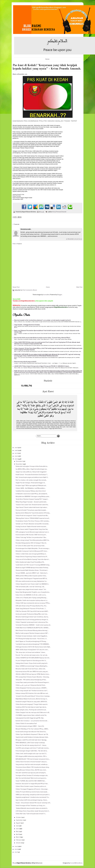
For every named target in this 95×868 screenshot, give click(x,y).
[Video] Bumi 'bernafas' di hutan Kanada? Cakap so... (32, 762)
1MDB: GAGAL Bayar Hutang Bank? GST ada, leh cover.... (32, 650)
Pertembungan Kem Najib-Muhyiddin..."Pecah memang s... (33, 549)
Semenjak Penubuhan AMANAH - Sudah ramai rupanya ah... (33, 625)
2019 (16, 448)
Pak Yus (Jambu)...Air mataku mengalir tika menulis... (31, 480)
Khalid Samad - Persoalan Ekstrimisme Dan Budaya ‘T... (32, 475)
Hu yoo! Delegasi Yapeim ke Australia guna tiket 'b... (31, 661)
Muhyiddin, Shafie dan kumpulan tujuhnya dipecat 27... (32, 601)
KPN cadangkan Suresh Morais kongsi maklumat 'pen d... (32, 532)
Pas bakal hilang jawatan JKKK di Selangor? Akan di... (31, 543)
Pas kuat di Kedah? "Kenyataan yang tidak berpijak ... (31, 510)
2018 (16, 451)
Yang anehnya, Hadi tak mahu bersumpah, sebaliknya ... (32, 765)
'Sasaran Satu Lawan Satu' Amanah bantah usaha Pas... (32, 505)
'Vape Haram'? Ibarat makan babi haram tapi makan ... (32, 508)
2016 (16, 456)
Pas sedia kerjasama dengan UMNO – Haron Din (30, 726)
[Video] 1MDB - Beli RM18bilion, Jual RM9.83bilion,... (31, 488)
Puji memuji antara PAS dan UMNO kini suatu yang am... (32, 672)
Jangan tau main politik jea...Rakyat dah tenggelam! (31, 472)
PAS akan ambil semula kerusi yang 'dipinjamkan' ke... (31, 581)
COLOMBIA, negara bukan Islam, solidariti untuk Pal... (31, 715)
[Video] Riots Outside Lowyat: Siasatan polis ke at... (31, 787)
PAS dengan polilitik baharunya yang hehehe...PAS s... (31, 756)
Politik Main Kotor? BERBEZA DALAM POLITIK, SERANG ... (33, 628)
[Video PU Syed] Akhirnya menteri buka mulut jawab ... (32, 792)
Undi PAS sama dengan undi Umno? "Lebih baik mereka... (32, 748)
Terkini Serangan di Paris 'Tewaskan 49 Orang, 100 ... (31, 806)
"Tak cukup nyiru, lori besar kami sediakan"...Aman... (31, 653)
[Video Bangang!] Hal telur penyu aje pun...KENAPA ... (32, 688)
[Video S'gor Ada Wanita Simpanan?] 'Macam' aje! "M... (32, 735)
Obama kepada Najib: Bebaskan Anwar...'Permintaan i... (32, 570)
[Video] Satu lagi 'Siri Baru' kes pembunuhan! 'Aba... (31, 538)
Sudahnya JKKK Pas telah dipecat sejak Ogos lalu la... (31, 707)
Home (47, 59)
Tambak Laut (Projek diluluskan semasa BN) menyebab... (32, 524)
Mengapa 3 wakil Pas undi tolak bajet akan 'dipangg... (31, 740)
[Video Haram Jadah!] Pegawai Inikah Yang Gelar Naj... (32, 529)
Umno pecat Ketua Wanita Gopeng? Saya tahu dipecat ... (33, 559)
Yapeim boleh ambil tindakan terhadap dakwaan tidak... (32, 737)
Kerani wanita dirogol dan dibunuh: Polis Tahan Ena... (31, 732)
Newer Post (16, 287)
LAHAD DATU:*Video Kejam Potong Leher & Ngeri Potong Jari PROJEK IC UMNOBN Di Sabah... (42, 366)
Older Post (79, 287)
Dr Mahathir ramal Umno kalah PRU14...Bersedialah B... (32, 494)
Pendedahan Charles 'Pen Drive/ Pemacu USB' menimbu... (33, 521)
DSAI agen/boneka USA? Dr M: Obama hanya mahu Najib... (33, 647)
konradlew (46, 295)
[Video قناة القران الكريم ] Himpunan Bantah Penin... (31, 685)
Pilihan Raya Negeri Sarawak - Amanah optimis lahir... (31, 502)
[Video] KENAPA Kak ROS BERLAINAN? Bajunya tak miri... (33, 658)
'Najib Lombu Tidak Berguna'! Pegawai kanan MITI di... (32, 579)
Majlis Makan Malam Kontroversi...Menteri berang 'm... (32, 699)
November (19, 464)
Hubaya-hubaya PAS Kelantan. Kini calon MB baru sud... (32, 693)
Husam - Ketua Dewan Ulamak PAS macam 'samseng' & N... (33, 803)
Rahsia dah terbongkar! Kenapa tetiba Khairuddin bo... (32, 466)
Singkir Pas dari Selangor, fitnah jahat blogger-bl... (31, 483)
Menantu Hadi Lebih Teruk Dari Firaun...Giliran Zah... (31, 669)
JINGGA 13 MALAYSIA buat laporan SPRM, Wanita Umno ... (33, 674)
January (18, 843)
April (17, 834)
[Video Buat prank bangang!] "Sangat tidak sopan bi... (32, 704)
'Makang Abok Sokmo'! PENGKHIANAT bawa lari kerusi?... (33, 518)
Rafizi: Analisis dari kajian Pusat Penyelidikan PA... (30, 562)
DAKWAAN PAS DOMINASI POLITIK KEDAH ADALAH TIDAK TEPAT (45, 121)
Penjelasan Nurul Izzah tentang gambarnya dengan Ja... (32, 620)
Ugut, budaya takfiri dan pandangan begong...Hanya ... (32, 800)
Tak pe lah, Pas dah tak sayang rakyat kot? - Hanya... (31, 745)
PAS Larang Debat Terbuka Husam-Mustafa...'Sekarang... (33, 677)
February (19, 840)
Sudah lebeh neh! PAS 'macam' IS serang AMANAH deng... (33, 565)
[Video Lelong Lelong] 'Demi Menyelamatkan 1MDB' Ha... (33, 540)
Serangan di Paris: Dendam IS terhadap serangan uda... (32, 776)
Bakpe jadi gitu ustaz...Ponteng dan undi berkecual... (31, 710)
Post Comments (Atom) (30, 290)
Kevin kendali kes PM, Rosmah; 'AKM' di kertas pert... (31, 535)
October (19, 818)
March (18, 837)
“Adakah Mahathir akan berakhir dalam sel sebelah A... (32, 808)
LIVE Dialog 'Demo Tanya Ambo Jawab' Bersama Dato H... (33, 811)
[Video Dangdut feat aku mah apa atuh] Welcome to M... (33, 713)
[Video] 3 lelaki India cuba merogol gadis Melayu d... (31, 554)
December (19, 461)
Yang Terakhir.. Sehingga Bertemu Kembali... (27, 325)
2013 (16, 849)
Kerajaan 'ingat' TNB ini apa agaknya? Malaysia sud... (31, 486)
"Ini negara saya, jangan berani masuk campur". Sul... (31, 590)
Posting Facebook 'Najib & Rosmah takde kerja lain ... (31, 527)
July (17, 826)
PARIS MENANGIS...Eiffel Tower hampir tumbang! (30, 743)
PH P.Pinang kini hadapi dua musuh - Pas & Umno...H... (31, 639)
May (17, 832)
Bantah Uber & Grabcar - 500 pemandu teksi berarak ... (32, 721)
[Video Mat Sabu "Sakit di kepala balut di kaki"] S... (31, 814)
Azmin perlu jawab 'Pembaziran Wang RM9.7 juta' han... (32, 614)
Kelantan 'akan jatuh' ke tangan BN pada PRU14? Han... (32, 784)
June (17, 829)
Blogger (60, 295)
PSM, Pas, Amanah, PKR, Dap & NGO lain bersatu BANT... (32, 611)
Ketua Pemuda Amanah (59, 212)
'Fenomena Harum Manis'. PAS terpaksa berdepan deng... (33, 767)
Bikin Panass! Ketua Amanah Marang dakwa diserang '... (32, 631)
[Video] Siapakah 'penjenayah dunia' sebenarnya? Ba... (32, 622)
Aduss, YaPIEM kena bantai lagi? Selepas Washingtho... (32, 666)
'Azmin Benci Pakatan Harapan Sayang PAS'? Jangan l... (32, 499)
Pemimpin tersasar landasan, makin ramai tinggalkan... (32, 636)
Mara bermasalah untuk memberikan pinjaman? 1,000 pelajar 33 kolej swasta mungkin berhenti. (42, 320)
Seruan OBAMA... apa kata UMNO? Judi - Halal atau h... (32, 573)
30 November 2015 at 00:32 (74, 239)
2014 (16, 847)
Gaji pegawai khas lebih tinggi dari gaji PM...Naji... (30, 718)
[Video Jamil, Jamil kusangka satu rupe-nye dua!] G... (31, 754)
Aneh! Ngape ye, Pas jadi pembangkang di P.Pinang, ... (31, 642)
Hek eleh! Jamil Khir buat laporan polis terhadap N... (31, 773)
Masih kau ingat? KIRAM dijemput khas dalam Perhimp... (32, 568)
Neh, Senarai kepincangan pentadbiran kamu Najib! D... (32, 477)
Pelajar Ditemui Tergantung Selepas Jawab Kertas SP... (32, 557)
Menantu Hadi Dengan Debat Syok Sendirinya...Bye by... (32, 617)
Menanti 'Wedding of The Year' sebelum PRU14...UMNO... (32, 729)
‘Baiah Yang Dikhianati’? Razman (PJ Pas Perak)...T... (31, 609)
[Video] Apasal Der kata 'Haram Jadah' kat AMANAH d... (32, 584)
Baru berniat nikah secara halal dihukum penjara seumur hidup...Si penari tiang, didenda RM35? (42, 338)
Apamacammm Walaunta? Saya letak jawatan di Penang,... (33, 513)
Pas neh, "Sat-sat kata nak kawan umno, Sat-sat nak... (32, 655)
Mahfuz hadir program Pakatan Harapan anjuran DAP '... (32, 633)
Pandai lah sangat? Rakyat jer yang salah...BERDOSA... (32, 702)
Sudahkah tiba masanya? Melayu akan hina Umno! (31, 491)
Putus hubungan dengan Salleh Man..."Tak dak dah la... (32, 751)
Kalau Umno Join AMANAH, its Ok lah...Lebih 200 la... (31, 595)
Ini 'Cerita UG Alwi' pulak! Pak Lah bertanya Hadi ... (31, 546)
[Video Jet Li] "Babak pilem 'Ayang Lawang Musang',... (32, 598)
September (19, 820)
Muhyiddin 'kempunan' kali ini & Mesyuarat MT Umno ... (32, 551)
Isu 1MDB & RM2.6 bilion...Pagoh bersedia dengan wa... (32, 469)
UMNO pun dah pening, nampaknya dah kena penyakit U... (33, 795)
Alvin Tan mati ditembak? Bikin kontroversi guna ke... (31, 778)
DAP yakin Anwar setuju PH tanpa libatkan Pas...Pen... (31, 606)
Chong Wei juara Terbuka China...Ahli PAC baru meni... (31, 770)
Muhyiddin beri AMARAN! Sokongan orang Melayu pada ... (33, 497)
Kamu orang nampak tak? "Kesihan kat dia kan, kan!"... (32, 691)
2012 (16, 852)
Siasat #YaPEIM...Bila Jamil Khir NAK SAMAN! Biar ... (31, 781)
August (18, 823)
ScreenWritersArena (76, 863)
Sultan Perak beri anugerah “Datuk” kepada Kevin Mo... (32, 516)
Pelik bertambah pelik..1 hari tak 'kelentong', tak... (30, 587)
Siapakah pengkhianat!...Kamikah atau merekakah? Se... (33, 797)
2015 (16, 459)
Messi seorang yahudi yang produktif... (26, 362)
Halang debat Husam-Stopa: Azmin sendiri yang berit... (32, 663)
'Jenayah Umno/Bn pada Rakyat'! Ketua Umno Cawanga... (33, 696)
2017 (16, 453)
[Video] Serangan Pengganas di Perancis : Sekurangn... (32, 789)
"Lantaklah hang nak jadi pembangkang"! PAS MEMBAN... (33, 644)
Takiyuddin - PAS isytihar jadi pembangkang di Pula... (31, 680)
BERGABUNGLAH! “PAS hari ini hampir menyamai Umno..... (33, 759)
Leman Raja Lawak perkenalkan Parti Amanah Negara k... (33, 683)
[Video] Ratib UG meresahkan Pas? (26, 724)
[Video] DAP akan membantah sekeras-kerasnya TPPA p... (33, 603)
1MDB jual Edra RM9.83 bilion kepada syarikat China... (31, 576)
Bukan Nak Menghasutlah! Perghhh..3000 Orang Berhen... (33, 592)
